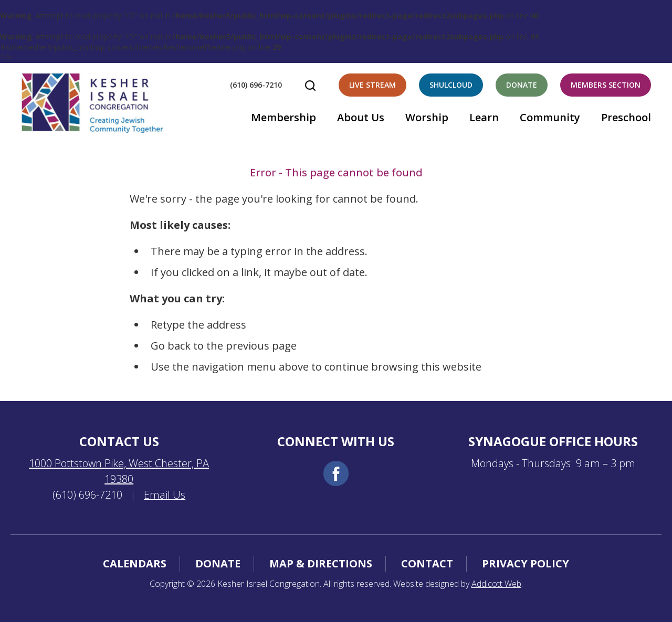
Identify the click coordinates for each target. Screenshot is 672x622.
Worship (427, 117)
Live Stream (372, 85)
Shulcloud (451, 85)
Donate (522, 85)
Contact (427, 563)
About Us (361, 117)
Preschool (626, 117)
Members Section (606, 85)
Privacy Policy (526, 563)
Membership (283, 117)
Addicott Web (496, 584)
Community (550, 117)
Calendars (135, 563)
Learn (484, 117)
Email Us (165, 495)
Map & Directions (321, 563)
